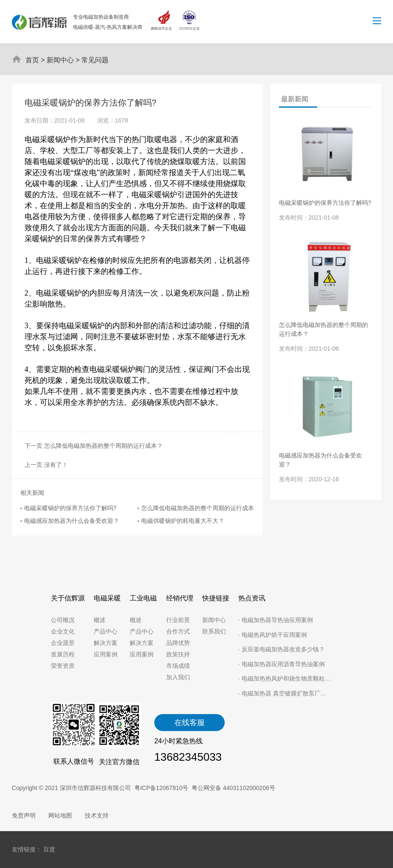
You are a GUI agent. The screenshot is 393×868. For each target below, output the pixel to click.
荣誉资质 (63, 666)
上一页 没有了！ (45, 465)
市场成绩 (178, 666)
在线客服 (190, 723)
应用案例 (106, 654)
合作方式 (178, 631)
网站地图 (60, 815)
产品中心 (106, 631)
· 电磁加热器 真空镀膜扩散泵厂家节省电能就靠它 (285, 693)
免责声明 (24, 815)
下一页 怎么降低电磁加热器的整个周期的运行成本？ (92, 446)
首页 (32, 60)
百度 (49, 849)
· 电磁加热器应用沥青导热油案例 (282, 664)
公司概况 (63, 620)
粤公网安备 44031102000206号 (233, 788)
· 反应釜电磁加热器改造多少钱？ (282, 649)
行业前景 (178, 620)
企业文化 (63, 631)
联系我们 (214, 631)
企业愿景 (63, 643)
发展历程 (63, 654)
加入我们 (178, 677)
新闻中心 (60, 60)
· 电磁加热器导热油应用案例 (276, 620)
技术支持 (97, 815)
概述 (100, 620)
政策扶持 (178, 654)
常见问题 (95, 60)
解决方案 (106, 643)
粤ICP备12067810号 (162, 788)
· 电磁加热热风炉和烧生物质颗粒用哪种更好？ (285, 678)
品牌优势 (178, 643)
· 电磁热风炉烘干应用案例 (273, 635)
